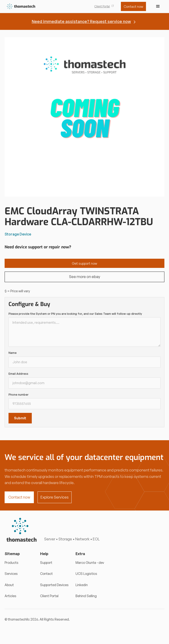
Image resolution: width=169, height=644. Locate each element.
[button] (158, 6)
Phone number (19, 394)
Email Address (18, 374)
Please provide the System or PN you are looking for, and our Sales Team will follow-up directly (75, 314)
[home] (20, 7)
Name (13, 353)
